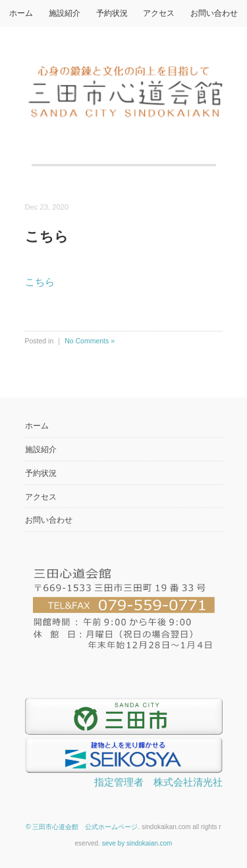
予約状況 (112, 13)
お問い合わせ (214, 13)
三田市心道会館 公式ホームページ (85, 827)
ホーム (21, 13)
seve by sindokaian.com (137, 843)
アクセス (159, 13)
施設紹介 (65, 13)
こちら (40, 282)
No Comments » (90, 341)
